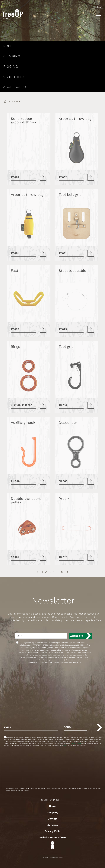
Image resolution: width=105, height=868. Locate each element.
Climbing (12, 56)
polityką (57, 662)
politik (65, 745)
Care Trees (14, 77)
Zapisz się (76, 636)
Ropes (9, 46)
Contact (52, 819)
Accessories (15, 87)
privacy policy (76, 743)
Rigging (11, 67)
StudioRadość (56, 857)
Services (53, 825)
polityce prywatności (68, 657)
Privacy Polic (52, 831)
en (101, 7)
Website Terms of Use (52, 837)
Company (52, 812)
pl (97, 7)
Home (53, 806)
